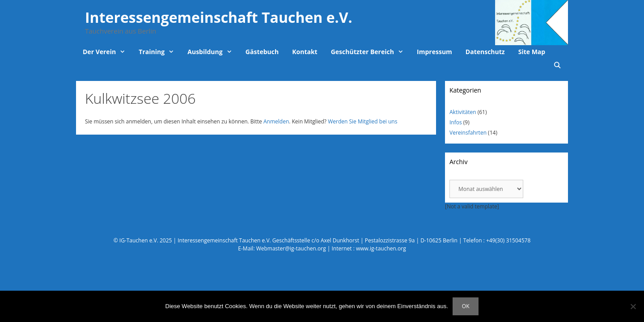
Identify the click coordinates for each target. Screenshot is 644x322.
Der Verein (107, 52)
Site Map (532, 52)
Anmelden (276, 121)
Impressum (434, 52)
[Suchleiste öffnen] (557, 65)
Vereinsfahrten (468, 133)
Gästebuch (262, 52)
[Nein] (633, 306)
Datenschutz (485, 52)
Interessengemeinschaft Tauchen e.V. (219, 17)
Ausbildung (213, 52)
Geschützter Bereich (371, 52)
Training (160, 52)
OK (466, 306)
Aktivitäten (463, 112)
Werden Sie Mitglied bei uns (362, 121)
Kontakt (305, 52)
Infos (456, 122)
